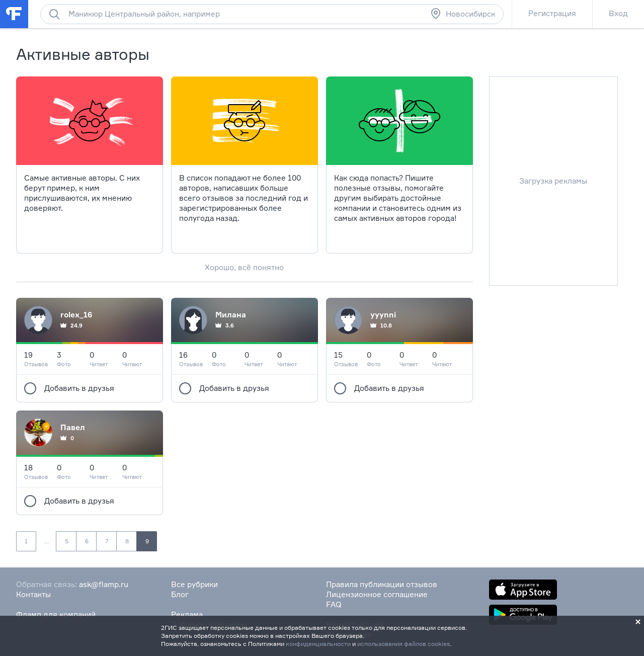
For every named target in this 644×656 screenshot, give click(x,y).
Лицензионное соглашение (377, 594)
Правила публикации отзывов (382, 584)
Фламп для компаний (56, 614)
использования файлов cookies (404, 644)
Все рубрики (194, 584)
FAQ (334, 604)
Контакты (33, 594)
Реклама (187, 614)
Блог (180, 594)
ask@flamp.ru (104, 584)
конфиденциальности (318, 644)
